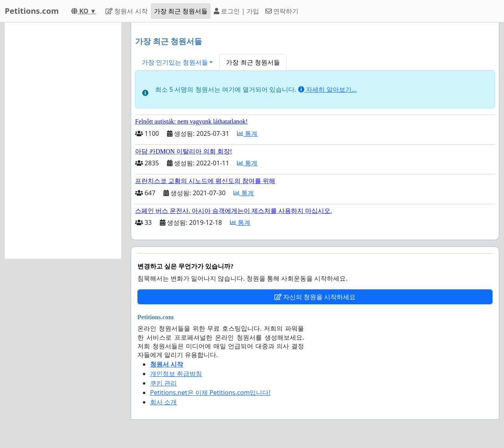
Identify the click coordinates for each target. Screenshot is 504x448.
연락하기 (282, 11)
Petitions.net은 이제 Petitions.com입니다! (210, 392)
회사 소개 (163, 402)
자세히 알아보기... (327, 89)
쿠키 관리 (163, 383)
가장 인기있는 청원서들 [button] (175, 62)
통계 (247, 133)
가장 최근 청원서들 (181, 11)
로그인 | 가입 (236, 11)
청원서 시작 (126, 11)
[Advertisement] (63, 141)
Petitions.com (32, 11)
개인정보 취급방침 (176, 374)
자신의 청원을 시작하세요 (315, 297)
